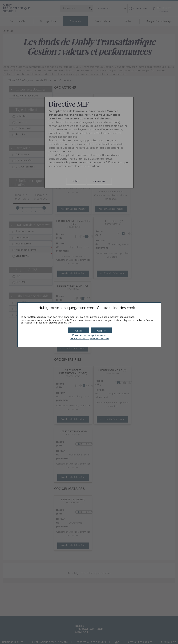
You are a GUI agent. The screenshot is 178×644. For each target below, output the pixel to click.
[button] (101, 330)
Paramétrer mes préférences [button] (89, 335)
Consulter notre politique (89, 339)
